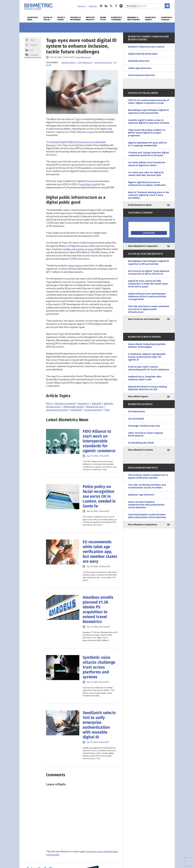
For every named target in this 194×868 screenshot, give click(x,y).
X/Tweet (33, 45)
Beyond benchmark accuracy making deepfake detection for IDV (148, 388)
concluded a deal (88, 184)
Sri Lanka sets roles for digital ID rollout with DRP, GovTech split (146, 174)
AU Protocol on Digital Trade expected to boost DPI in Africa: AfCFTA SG (149, 272)
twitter (111, 6)
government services (57, 410)
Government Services (103, 63)
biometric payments (65, 403)
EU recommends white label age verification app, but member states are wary (100, 552)
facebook (116, 6)
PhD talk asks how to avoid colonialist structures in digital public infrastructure (149, 309)
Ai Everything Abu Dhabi (141, 443)
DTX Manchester (137, 411)
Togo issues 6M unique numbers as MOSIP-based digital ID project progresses (147, 133)
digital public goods (73, 407)
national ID (76, 410)
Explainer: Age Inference (141, 495)
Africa (49, 403)
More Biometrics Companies (143, 246)
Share (32, 40)
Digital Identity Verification (143, 54)
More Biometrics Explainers (143, 525)
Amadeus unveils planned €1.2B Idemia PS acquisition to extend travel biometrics (98, 610)
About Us (81, 6)
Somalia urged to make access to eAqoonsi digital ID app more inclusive (149, 121)
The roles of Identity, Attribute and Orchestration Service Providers (147, 486)
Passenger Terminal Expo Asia (144, 426)
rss (101, 6)
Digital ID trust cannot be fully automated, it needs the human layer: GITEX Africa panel (148, 284)
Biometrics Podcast (167, 19)
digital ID (97, 403)
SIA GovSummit (136, 419)
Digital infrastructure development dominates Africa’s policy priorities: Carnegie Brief (147, 296)
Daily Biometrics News (140, 205)
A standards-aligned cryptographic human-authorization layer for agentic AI (147, 357)
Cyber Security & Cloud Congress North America (146, 434)
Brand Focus (103, 19)
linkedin (106, 6)
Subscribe (93, 6)
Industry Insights (90, 19)
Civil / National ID (85, 63)
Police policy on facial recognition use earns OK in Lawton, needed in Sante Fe (99, 496)
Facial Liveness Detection (142, 75)
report (91, 132)
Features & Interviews (75, 19)
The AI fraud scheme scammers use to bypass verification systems (148, 476)
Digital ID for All (48, 19)
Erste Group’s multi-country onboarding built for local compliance (149, 368)
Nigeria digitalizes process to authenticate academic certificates (147, 184)
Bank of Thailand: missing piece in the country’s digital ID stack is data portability (149, 195)
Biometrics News (33, 19)
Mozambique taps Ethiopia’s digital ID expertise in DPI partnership (149, 111)
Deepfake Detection (139, 61)
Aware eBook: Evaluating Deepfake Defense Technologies (147, 346)
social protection (93, 410)
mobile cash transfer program (79, 249)
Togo (78, 119)
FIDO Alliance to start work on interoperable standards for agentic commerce (99, 441)
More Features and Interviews (144, 319)
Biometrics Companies (117, 19)
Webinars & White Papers (134, 19)
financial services (95, 407)
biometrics (84, 403)
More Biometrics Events (141, 450)
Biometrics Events (151, 19)
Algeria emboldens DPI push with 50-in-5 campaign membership (148, 144)
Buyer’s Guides (61, 19)
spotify (121, 6)
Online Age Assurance (140, 68)
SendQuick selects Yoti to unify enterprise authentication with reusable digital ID (99, 725)
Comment (34, 55)
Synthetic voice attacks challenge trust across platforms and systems (99, 667)
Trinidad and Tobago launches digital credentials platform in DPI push (149, 154)
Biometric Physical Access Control (146, 47)
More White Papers (138, 396)
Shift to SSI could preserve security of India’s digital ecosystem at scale (149, 102)
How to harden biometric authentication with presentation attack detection (146, 505)
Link (32, 50)
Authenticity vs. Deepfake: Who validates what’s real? (145, 378)
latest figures (76, 266)
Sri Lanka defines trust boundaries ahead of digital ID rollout (147, 164)
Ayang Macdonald (83, 57)
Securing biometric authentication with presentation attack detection (147, 516)
